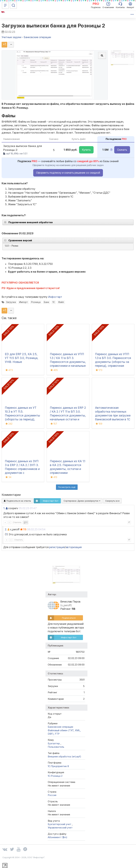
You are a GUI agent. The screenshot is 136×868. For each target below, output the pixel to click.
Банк (46, 302)
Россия (52, 795)
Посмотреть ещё (67, 487)
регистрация (57, 547)
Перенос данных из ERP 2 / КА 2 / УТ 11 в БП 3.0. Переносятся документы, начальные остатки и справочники (68, 415)
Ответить (17, 522)
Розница (36, 302)
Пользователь (56, 747)
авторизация (74, 547)
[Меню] (5, 5)
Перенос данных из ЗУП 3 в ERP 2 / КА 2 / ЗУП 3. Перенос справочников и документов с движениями (22, 469)
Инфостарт (55, 297)
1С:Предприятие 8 (58, 766)
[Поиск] (13, 5)
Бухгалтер (54, 743)
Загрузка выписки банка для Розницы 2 (53, 26)
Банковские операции (60, 727)
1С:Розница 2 (55, 776)
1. (4, 508)
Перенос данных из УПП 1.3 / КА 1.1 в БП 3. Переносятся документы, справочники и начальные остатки (68, 362)
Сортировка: (82, 501)
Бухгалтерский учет (60, 824)
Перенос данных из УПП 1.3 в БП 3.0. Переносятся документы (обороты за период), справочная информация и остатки (113, 362)
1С (54, 302)
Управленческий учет (60, 828)
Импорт (23, 302)
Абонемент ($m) (58, 837)
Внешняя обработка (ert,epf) (64, 756)
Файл (61, 302)
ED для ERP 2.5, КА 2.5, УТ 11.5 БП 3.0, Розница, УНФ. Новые (22, 358)
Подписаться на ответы (17, 501)
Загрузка (11, 302)
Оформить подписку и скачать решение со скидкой (68, 173)
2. (6, 529)
